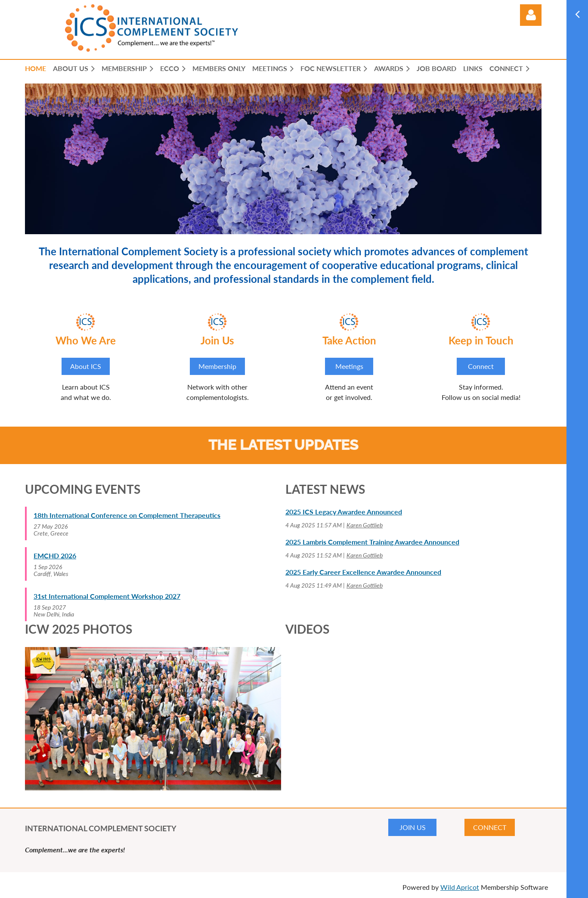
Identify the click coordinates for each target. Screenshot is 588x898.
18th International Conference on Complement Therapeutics (127, 515)
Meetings (349, 366)
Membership (217, 366)
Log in (531, 15)
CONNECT (490, 827)
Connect (481, 366)
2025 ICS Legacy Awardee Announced (344, 512)
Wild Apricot (460, 887)
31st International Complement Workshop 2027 (107, 596)
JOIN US (413, 827)
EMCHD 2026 (55, 556)
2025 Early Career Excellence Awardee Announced (363, 572)
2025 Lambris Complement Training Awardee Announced (372, 542)
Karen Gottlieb (365, 525)
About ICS (86, 366)
